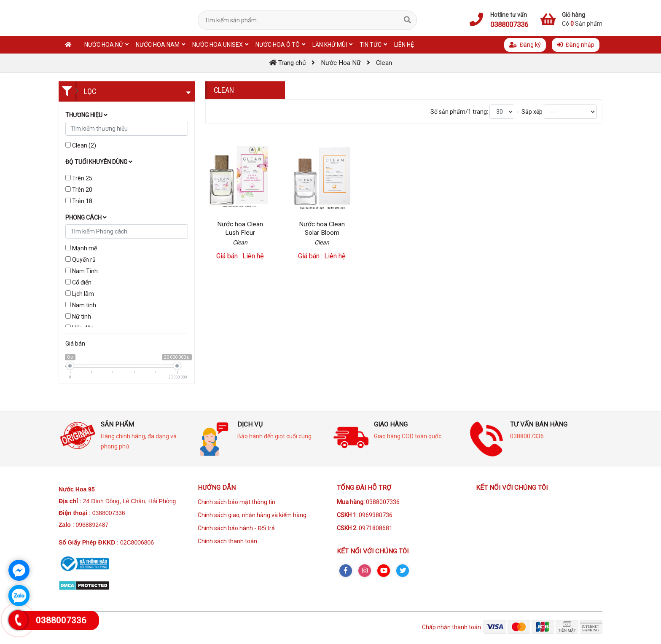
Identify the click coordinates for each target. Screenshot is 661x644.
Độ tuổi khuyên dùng (99, 162)
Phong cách (86, 217)
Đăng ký (525, 45)
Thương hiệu (86, 115)
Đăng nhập (576, 45)
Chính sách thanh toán (227, 541)
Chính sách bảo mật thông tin (236, 502)
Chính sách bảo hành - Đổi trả (236, 528)
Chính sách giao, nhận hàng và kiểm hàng (252, 515)
